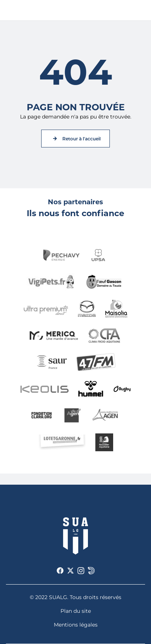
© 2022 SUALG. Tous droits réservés (75, 597)
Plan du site (76, 611)
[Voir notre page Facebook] (60, 571)
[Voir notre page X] (70, 571)
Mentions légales (76, 625)
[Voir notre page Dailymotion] (91, 571)
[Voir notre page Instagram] (81, 571)
